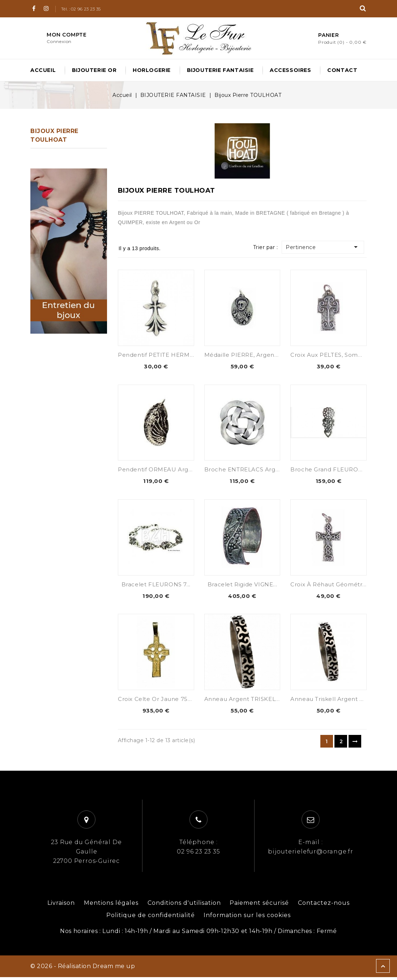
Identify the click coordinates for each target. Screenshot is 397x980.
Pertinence (325, 247)
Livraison (61, 906)
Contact (342, 70)
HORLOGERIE (152, 70)
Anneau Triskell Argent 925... (332, 701)
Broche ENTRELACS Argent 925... (253, 470)
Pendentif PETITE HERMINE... (161, 355)
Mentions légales (111, 906)
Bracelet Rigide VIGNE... (242, 586)
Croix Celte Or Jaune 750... (157, 701)
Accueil (43, 70)
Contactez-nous (324, 906)
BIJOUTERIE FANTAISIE (220, 70)
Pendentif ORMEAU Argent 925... (166, 470)
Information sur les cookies (247, 918)
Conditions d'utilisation (184, 906)
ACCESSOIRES (291, 70)
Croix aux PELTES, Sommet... (332, 355)
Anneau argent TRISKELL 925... (250, 701)
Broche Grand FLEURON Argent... (340, 470)
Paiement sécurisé (259, 906)
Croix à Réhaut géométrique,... (335, 586)
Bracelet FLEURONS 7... (156, 586)
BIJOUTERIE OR (94, 70)
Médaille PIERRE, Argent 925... (249, 355)
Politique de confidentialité (151, 918)
